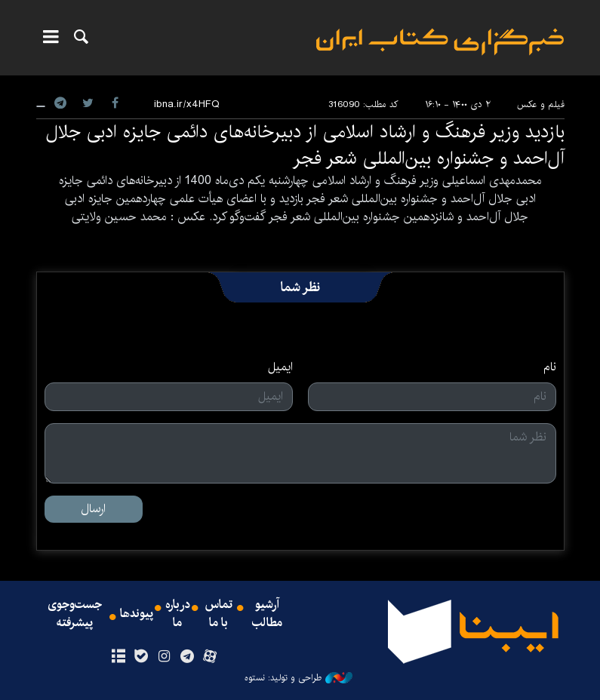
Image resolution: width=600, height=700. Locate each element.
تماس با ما (219, 614)
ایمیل (280, 367)
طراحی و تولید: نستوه (298, 678)
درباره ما (178, 614)
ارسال (93, 509)
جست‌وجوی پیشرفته (75, 614)
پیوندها (137, 614)
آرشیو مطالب (267, 614)
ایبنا (440, 42)
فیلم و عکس (541, 104)
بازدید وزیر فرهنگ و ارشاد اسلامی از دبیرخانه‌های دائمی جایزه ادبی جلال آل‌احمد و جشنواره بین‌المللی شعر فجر (305, 145)
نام (550, 367)
